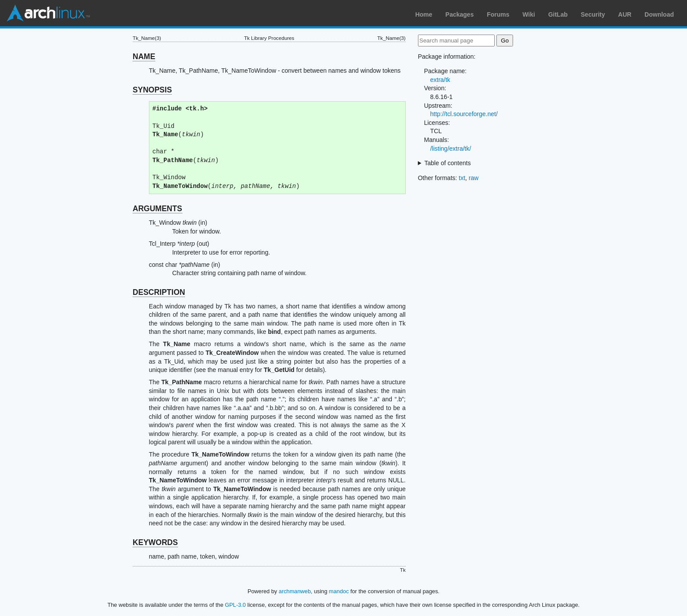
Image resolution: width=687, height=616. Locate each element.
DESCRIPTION (159, 292)
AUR (625, 14)
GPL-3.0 (235, 605)
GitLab (558, 14)
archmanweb (295, 591)
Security (593, 14)
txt (462, 178)
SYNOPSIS (152, 90)
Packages (460, 14)
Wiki (529, 14)
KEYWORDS (155, 542)
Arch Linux (48, 13)
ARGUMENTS (158, 209)
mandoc (339, 591)
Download (659, 14)
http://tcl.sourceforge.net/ (464, 114)
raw (474, 178)
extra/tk (440, 80)
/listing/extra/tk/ (451, 149)
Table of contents (448, 163)
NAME (144, 57)
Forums (498, 14)
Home (424, 14)
